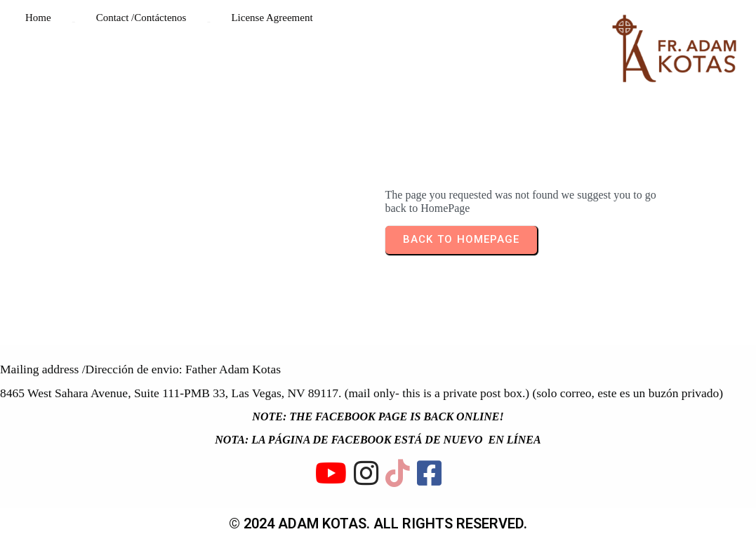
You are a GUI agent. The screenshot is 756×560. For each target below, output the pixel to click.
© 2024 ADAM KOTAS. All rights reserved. (378, 524)
